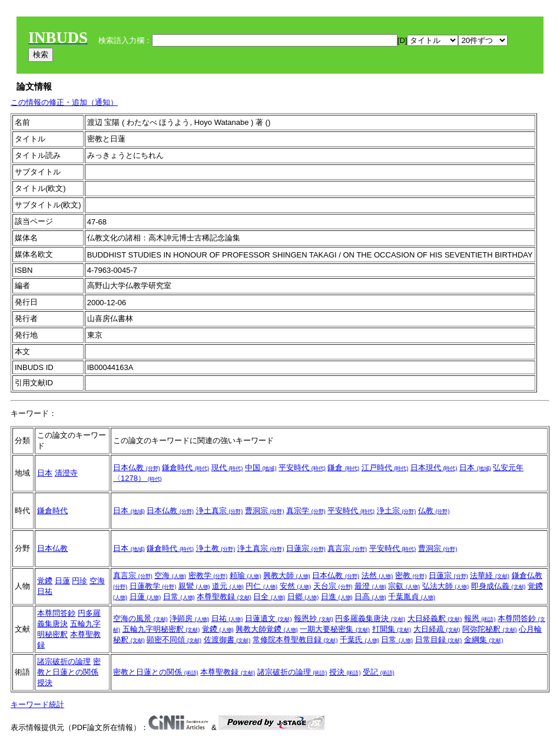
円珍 (79, 581)
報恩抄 (314, 618)
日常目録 (439, 640)
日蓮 (62, 581)
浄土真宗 (220, 511)
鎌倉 (343, 468)
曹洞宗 (265, 511)
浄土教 (216, 548)
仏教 (434, 511)
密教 (411, 575)
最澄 (370, 586)
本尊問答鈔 (56, 613)
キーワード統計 (37, 704)
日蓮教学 (153, 586)
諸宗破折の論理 (64, 661)
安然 (296, 586)
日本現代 (434, 468)
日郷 (303, 597)
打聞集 (392, 629)
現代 (227, 468)
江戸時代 (385, 468)
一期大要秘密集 (335, 629)
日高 (370, 597)
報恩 (480, 618)
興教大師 (287, 575)
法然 (377, 575)
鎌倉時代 (185, 468)
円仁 (261, 586)
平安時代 (302, 468)
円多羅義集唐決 (370, 618)
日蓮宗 (306, 548)
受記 (379, 672)
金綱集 (484, 640)
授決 (45, 683)
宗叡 (404, 586)
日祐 (45, 591)
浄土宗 (397, 511)
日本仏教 (137, 468)
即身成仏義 (498, 586)
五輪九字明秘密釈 (161, 629)
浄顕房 (189, 618)
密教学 (208, 575)
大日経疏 (437, 629)
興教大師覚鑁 (267, 629)
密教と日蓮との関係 (156, 672)
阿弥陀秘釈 (490, 629)
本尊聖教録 (224, 597)
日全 (269, 597)
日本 (45, 473)
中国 (261, 468)
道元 (228, 586)
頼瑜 (246, 575)
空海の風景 (140, 618)
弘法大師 (446, 586)
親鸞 (194, 586)
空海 (97, 581)
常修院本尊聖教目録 (295, 640)
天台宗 (333, 586)
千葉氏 (359, 640)
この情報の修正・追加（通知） (64, 102)
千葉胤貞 (412, 597)
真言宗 (347, 548)
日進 (337, 597)
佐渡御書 (227, 640)
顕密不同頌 (174, 640)
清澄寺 (66, 473)
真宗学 (306, 511)
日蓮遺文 (269, 618)
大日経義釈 (435, 618)
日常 (179, 597)
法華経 (490, 575)
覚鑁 (45, 581)
